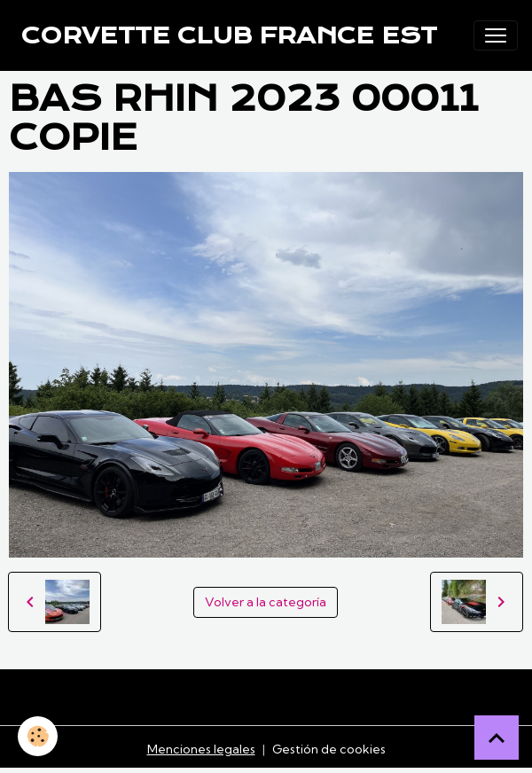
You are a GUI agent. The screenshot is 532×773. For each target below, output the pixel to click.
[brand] (229, 35)
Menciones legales (201, 749)
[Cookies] (38, 736)
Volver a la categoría (266, 602)
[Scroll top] (497, 738)
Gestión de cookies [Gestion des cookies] (329, 749)
